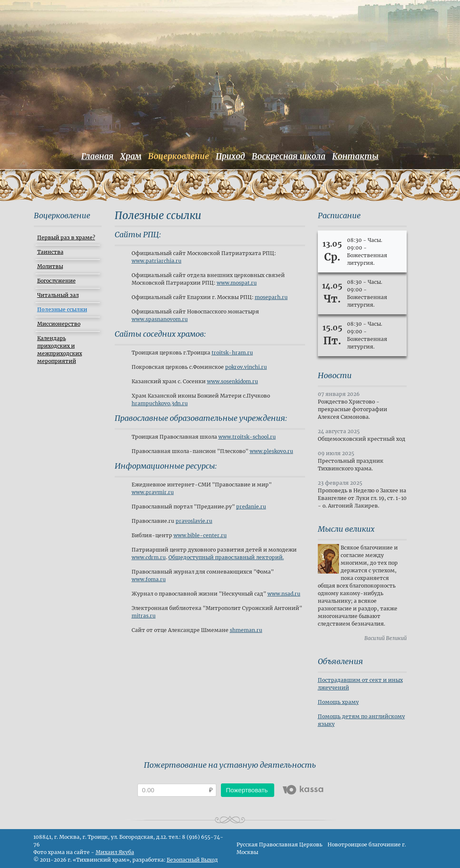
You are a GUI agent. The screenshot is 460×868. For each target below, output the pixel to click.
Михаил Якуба (115, 852)
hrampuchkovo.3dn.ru (160, 403)
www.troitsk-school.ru (247, 437)
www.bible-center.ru (200, 535)
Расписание (339, 216)
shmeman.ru (246, 630)
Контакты (355, 156)
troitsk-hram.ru (232, 353)
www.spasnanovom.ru (160, 319)
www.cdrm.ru (149, 557)
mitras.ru (144, 616)
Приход (230, 156)
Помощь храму (338, 702)
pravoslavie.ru (194, 521)
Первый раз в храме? (66, 238)
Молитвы (50, 266)
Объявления (340, 661)
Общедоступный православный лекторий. (226, 557)
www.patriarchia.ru (157, 261)
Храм (131, 156)
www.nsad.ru (284, 594)
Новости (335, 375)
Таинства (50, 252)
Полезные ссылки (62, 309)
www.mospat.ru (237, 283)
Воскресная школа (289, 156)
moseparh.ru (271, 297)
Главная (97, 156)
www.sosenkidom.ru (233, 381)
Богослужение (56, 281)
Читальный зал (58, 295)
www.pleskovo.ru (271, 451)
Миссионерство (59, 324)
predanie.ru (251, 507)
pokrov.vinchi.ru (246, 367)
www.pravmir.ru (153, 492)
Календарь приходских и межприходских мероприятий (60, 350)
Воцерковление (179, 156)
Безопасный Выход (192, 860)
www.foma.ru (149, 579)
